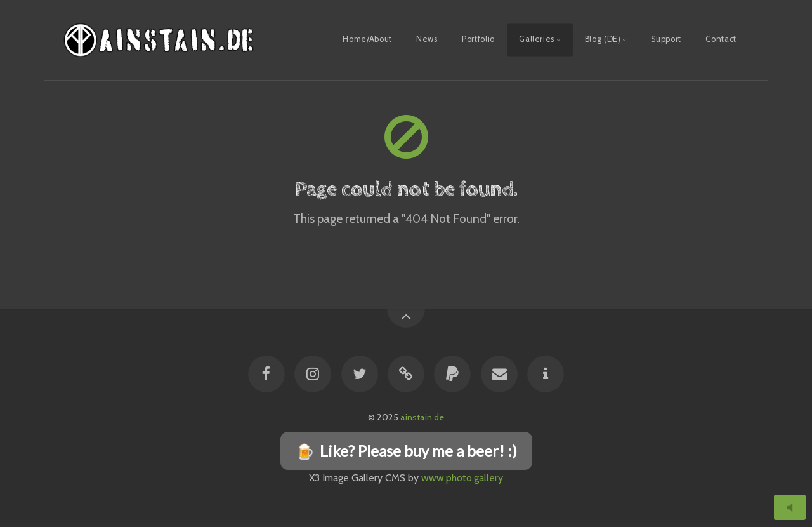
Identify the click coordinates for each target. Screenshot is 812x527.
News (427, 39)
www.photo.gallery (462, 478)
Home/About (367, 39)
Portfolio (478, 39)
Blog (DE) (603, 39)
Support (666, 39)
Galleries (537, 39)
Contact (721, 39)
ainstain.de (422, 417)
